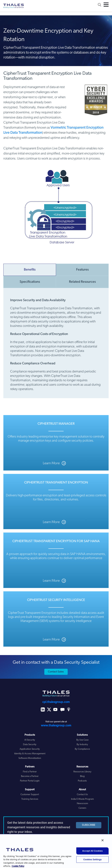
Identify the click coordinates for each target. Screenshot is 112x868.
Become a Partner (30, 776)
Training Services (30, 799)
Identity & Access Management (30, 754)
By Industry (82, 745)
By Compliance (82, 749)
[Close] (103, 840)
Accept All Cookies (92, 851)
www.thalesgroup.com (56, 726)
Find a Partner (30, 772)
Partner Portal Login (30, 781)
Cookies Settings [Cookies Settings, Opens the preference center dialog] (92, 859)
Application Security (30, 749)
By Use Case (82, 740)
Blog (82, 776)
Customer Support (30, 795)
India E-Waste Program (82, 799)
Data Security (30, 745)
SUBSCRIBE (89, 825)
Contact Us (82, 795)
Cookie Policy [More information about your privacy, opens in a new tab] (18, 866)
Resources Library (82, 772)
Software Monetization (30, 758)
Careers (82, 808)
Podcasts (82, 781)
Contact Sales (56, 672)
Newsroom (82, 804)
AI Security (30, 740)
